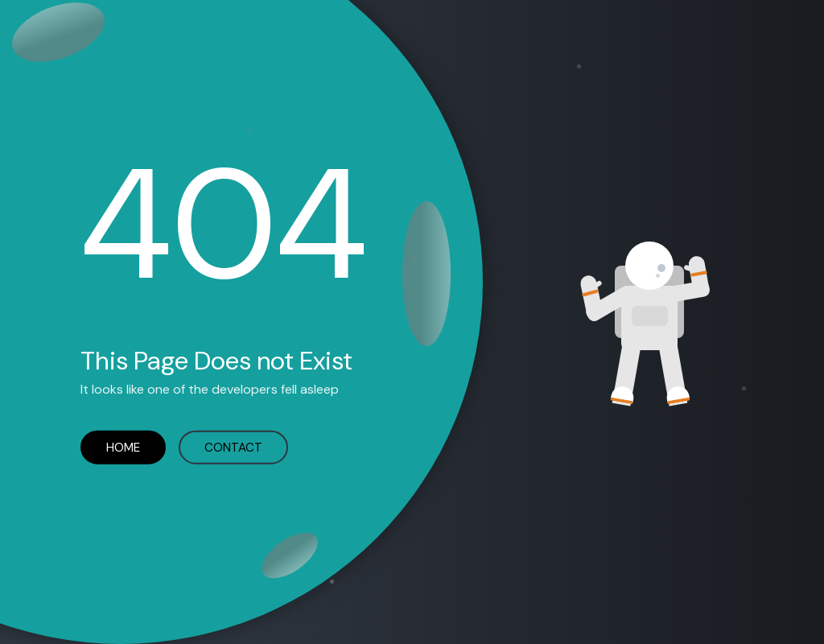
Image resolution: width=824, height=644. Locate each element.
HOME (123, 447)
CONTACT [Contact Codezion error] (233, 447)
